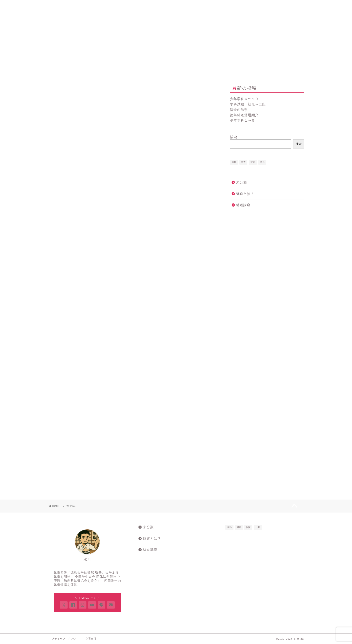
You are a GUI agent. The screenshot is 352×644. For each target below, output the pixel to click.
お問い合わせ (238, 5)
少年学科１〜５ (242, 120)
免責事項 (91, 639)
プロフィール (183, 5)
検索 (233, 137)
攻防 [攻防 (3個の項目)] (253, 162)
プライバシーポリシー (65, 639)
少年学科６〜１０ (244, 99)
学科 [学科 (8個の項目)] (234, 162)
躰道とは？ (245, 194)
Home (75, 6)
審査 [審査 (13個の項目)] (243, 162)
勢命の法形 (239, 110)
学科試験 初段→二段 (248, 104)
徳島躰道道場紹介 (244, 115)
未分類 (242, 182)
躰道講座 (243, 205)
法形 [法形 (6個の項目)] (262, 162)
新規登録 (129, 5)
